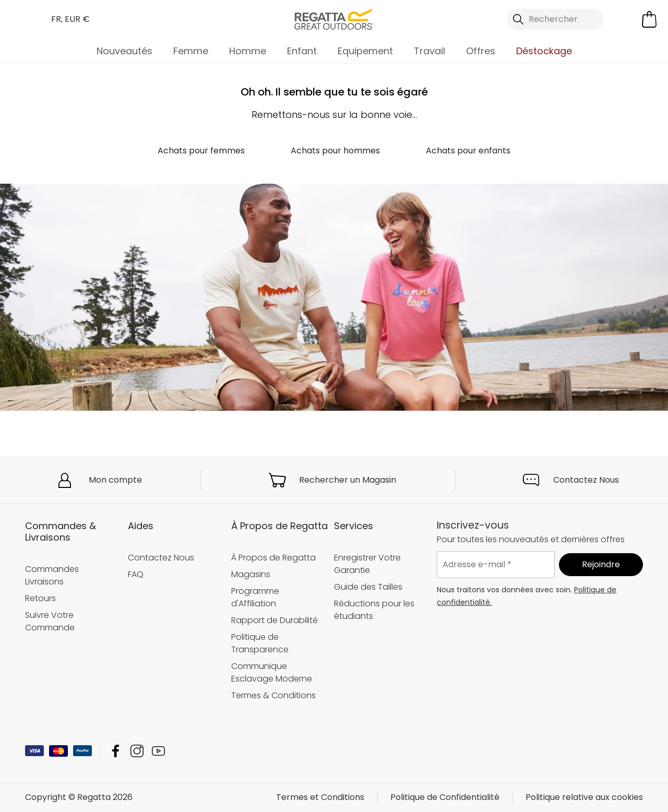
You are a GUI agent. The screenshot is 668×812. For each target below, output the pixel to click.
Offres (481, 51)
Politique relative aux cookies (584, 797)
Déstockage (544, 51)
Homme (248, 51)
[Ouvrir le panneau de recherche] (555, 19)
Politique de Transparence (260, 643)
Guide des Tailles (368, 587)
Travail (430, 51)
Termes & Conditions (273, 695)
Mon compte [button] (115, 480)
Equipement (365, 51)
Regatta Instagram (137, 751)
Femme (191, 51)
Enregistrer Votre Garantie (367, 564)
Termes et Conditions (320, 797)
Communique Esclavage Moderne (272, 672)
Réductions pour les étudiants (374, 610)
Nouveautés (124, 51)
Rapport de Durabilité (275, 620)
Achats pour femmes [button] (201, 151)
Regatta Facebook (116, 751)
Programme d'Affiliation (255, 597)
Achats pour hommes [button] (335, 151)
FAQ (136, 574)
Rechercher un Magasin (348, 480)
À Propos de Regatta (273, 558)
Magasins (251, 574)
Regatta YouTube (158, 751)
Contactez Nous (586, 480)
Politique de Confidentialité (445, 797)
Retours (40, 598)
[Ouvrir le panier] (649, 19)
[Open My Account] (625, 19)
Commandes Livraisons (52, 575)
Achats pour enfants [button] (468, 151)
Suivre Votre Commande (50, 621)
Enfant (302, 51)
